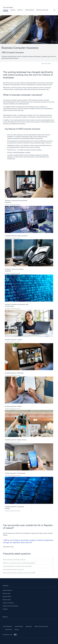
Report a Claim (7, 593)
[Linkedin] (7, 621)
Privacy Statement (7, 626)
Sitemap (17, 630)
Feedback (5, 609)
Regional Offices (7, 597)
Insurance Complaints (8, 603)
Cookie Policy (8, 630)
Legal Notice (29, 626)
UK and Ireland (8, 7)
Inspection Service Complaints (10, 606)
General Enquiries (7, 590)
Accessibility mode (10, 635)
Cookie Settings (19, 626)
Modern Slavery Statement (41, 626)
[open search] (54, 10)
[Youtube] (16, 621)
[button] (6, 10)
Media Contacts (7, 600)
